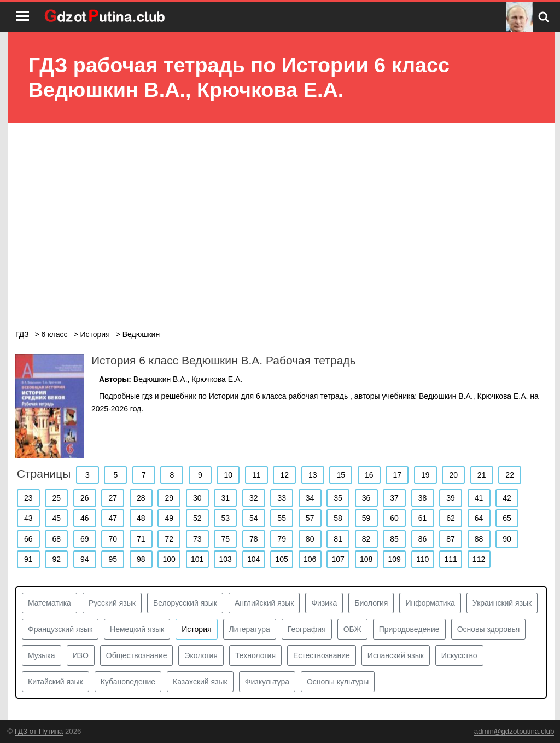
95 (113, 559)
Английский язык (264, 603)
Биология (371, 603)
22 (510, 475)
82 (366, 539)
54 (254, 518)
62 (451, 518)
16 (369, 475)
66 (28, 539)
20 (453, 475)
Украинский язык (502, 603)
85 (394, 539)
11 (256, 475)
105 (281, 559)
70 (113, 539)
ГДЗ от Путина (39, 731)
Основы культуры (338, 682)
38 (423, 498)
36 (366, 498)
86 (423, 539)
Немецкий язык (137, 629)
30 (197, 498)
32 (254, 498)
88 (479, 539)
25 (56, 498)
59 (366, 518)
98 (141, 559)
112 (479, 559)
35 (338, 498)
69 (85, 539)
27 (113, 498)
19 (425, 475)
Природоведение (409, 629)
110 (422, 559)
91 (28, 559)
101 (197, 559)
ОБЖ (352, 629)
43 (28, 518)
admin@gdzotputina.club (514, 731)
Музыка (42, 655)
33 (282, 498)
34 (310, 498)
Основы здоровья (489, 629)
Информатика (430, 603)
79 (282, 539)
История (196, 629)
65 (507, 518)
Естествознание (322, 655)
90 (507, 539)
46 (85, 518)
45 (56, 518)
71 (141, 539)
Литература (250, 629)
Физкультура (267, 682)
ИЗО (81, 655)
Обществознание (137, 655)
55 (282, 518)
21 (482, 475)
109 (394, 559)
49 (169, 518)
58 (338, 518)
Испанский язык (396, 655)
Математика (49, 603)
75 (225, 539)
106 (310, 559)
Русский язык (112, 603)
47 (113, 518)
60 (394, 518)
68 (56, 539)
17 (397, 475)
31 (225, 498)
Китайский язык (56, 682)
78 (254, 539)
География (307, 629)
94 (85, 559)
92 (56, 559)
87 (451, 539)
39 (451, 498)
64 (479, 518)
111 (450, 559)
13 (313, 475)
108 (366, 559)
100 (169, 559)
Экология (201, 655)
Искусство (459, 655)
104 (253, 559)
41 (479, 498)
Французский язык (60, 629)
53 (225, 518)
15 (341, 475)
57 (310, 518)
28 (141, 498)
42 (507, 498)
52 (197, 518)
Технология (255, 655)
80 (310, 539)
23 (28, 498)
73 (197, 539)
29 (169, 498)
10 (229, 475)
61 (423, 518)
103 (226, 559)
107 (338, 559)
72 (169, 539)
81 (338, 539)
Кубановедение (128, 682)
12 (284, 475)
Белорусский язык (185, 603)
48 (141, 518)
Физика (324, 603)
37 (394, 498)
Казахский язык (200, 682)
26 (85, 498)
